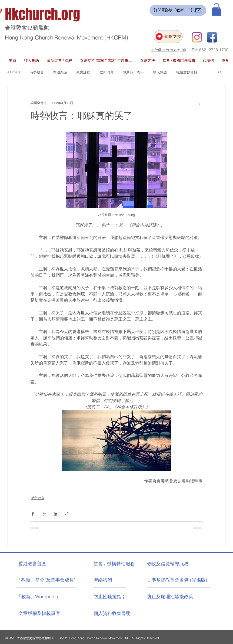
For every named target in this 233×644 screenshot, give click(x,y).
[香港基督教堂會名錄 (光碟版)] (177, 580)
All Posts (14, 72)
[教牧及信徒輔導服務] (168, 564)
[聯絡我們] (111, 580)
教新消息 (107, 72)
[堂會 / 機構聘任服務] (114, 564)
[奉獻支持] (168, 37)
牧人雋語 (160, 72)
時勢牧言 (37, 72)
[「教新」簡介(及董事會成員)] (46, 580)
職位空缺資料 (187, 72)
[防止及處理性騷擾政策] (170, 597)
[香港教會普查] (41, 564)
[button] (216, 10)
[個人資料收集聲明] (124, 613)
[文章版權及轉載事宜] (49, 613)
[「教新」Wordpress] (38, 597)
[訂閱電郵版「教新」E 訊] (178, 10)
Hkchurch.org (42, 14)
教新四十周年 (133, 72)
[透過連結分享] (67, 514)
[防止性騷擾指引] (114, 597)
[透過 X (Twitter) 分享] (44, 514)
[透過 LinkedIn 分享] (55, 514)
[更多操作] (200, 103)
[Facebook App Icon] (212, 37)
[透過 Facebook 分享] (33, 514)
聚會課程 (83, 72)
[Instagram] (197, 37)
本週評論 (60, 72)
